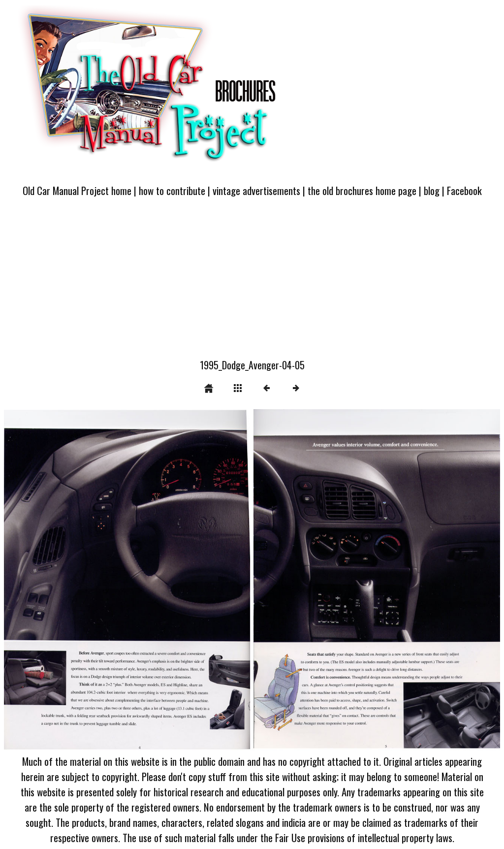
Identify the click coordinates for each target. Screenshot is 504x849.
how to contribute (172, 190)
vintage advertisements (256, 190)
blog (432, 190)
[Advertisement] (252, 284)
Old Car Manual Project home (77, 190)
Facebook (464, 190)
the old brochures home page (362, 190)
